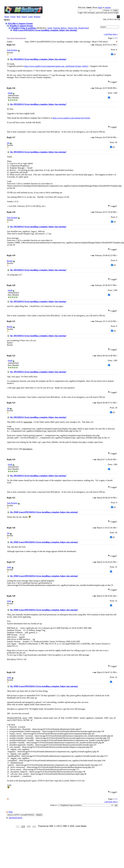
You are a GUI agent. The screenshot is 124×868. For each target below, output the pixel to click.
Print (9, 812)
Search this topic (21, 38)
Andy (9, 567)
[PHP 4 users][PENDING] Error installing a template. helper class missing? (45, 30)
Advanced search (14, 818)
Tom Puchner (12, 50)
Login (30, 17)
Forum (13, 17)
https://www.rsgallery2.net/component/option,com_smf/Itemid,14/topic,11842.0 (56, 66)
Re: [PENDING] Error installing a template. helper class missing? (38, 59)
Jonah (50, 28)
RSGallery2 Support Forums (20, 23)
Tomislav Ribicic (60, 28)
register (108, 7)
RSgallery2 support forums (21, 26)
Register (37, 17)
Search (24, 17)
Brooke (10, 261)
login (100, 7)
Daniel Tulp (72, 28)
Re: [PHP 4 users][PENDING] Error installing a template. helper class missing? (44, 512)
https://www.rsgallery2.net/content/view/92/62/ (71, 118)
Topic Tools (11, 38)
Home (7, 17)
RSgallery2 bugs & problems (24, 28)
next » (115, 34)
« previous (108, 34)
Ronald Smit (83, 28)
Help (19, 17)
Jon (8, 143)
